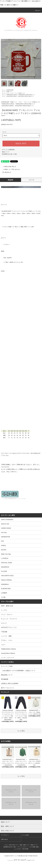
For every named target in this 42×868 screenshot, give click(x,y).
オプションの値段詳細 (8, 150)
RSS (24, 849)
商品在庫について (7, 675)
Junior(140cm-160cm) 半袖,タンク (26, 96)
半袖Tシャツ (9, 92)
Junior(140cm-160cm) (12, 96)
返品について (6, 152)
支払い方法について (14, 845)
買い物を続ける (6, 172)
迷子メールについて (7, 688)
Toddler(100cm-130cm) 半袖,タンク (27, 95)
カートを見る (25, 835)
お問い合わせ (4, 839)
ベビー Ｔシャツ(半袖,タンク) (18, 93)
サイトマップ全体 (7, 666)
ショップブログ (17, 849)
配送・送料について (25, 845)
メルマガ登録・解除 (34, 847)
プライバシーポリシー (22, 847)
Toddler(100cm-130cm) (12, 95)
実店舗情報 (5, 679)
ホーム (4, 90)
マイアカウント (5, 835)
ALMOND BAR (10, 90)
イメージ (31, 180)
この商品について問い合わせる (10, 169)
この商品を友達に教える (8, 167)
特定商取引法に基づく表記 (9, 154)
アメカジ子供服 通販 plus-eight (20, 856)
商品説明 (11, 180)
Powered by (21, 860)
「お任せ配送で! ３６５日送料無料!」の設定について (18, 671)
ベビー (8, 93)
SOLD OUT (21, 144)
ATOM (27, 849)
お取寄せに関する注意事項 (10, 683)
